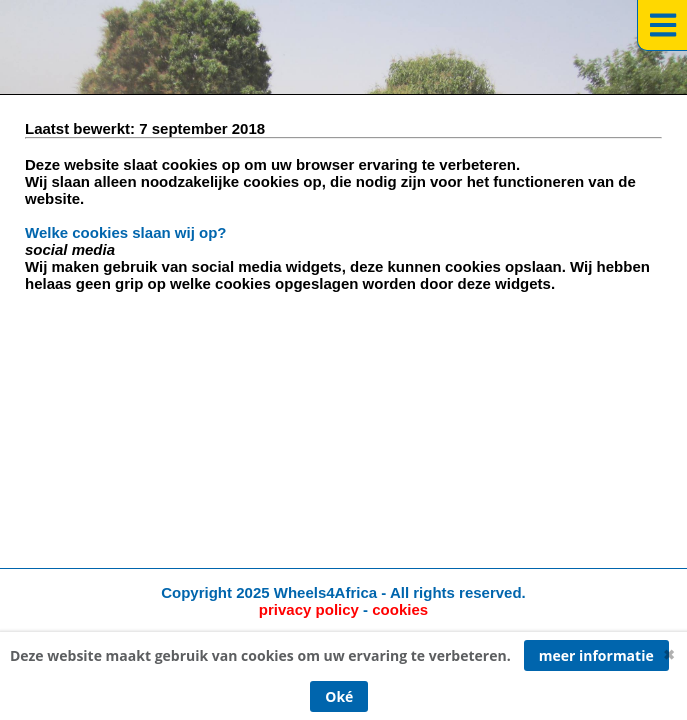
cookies (400, 609)
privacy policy (309, 609)
